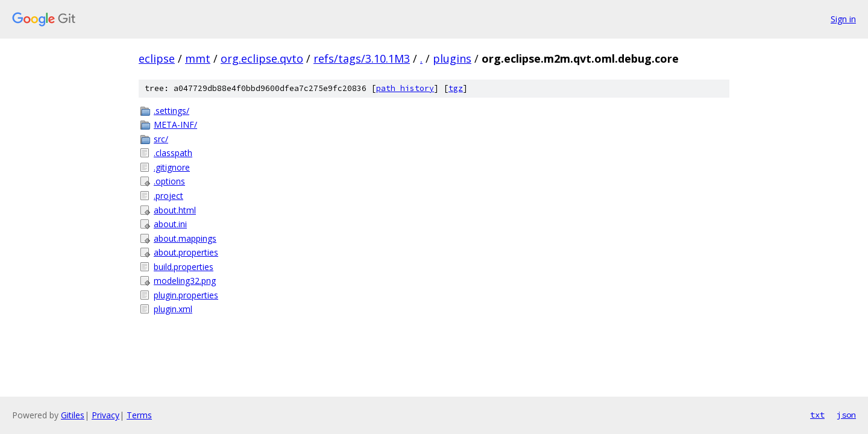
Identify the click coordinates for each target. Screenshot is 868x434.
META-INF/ (175, 124)
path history (405, 88)
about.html (175, 210)
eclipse (157, 58)
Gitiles (73, 415)
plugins (452, 58)
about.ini (170, 224)
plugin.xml (173, 309)
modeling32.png (185, 281)
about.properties (186, 252)
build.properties (184, 267)
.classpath (173, 153)
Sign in (843, 19)
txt (817, 415)
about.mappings (185, 238)
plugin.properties (186, 295)
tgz (456, 88)
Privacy (105, 415)
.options (169, 181)
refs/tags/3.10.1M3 (362, 58)
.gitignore (172, 167)
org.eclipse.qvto (262, 58)
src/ (161, 139)
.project (168, 196)
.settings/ (171, 111)
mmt (198, 58)
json (846, 415)
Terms (139, 415)
